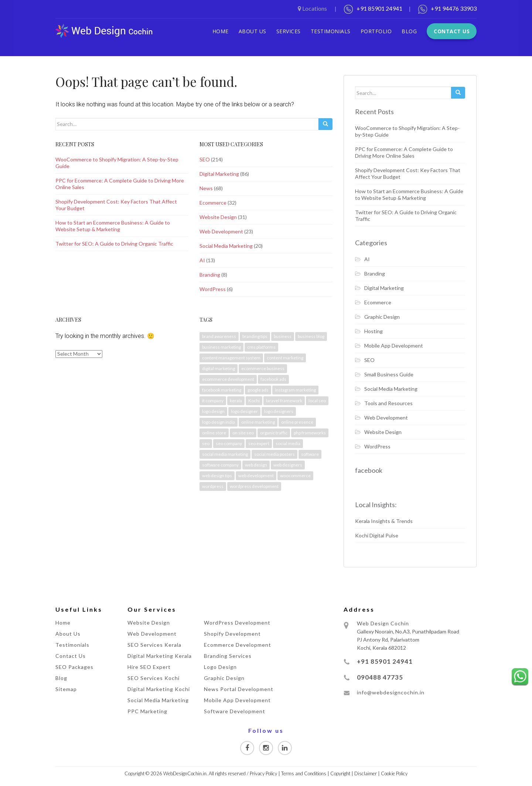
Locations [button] (313, 8)
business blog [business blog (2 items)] (311, 336)
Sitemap (66, 689)
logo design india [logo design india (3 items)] (219, 422)
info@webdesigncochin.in (391, 692)
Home (221, 31)
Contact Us (452, 31)
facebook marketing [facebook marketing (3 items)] (222, 390)
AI (202, 260)
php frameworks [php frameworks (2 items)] (310, 433)
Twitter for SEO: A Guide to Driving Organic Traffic (114, 244)
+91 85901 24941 (379, 8)
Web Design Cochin (383, 623)
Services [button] (289, 31)
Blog (409, 31)
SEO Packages (74, 667)
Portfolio (376, 31)
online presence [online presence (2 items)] (297, 422)
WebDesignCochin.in (185, 773)
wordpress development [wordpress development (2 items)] (254, 486)
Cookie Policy (394, 773)
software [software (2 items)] (310, 454)
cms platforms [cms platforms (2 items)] (261, 347)
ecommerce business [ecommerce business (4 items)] (263, 368)
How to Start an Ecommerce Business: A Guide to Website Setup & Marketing (113, 226)
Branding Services (228, 656)
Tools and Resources (388, 403)
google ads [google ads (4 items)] (258, 390)
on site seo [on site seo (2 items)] (243, 433)
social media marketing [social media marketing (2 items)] (225, 454)
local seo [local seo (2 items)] (317, 401)
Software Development (235, 711)
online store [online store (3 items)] (214, 433)
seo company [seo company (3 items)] (229, 443)
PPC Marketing (147, 711)
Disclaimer (366, 773)
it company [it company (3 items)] (213, 401)
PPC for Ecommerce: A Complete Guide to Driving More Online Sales (404, 152)
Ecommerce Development (238, 645)
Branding (210, 275)
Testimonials (331, 31)
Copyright (340, 773)
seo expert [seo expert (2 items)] (259, 443)
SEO (205, 159)
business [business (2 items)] (283, 336)
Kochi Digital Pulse (377, 535)
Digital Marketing (219, 174)
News (206, 188)
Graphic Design (382, 317)
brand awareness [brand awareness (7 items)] (219, 336)
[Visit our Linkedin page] (285, 748)
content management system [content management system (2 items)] (231, 358)
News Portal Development (239, 689)
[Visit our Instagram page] (266, 748)
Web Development (221, 231)
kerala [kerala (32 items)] (236, 401)
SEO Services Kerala (154, 645)
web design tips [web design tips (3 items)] (217, 476)
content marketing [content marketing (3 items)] (285, 358)
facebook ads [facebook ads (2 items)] (273, 379)
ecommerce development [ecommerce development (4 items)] (228, 379)
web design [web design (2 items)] (256, 465)
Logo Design (220, 667)
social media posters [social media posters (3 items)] (274, 454)
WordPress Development (237, 623)
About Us (253, 31)
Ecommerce (213, 203)
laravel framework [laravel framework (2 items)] (284, 401)
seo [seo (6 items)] (206, 443)
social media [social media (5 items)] (288, 443)
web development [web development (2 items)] (256, 476)
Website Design (218, 217)
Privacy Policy (263, 773)
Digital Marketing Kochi (159, 689)
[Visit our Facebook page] (247, 748)
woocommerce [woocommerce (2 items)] (295, 476)
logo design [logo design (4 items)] (213, 411)
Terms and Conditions (304, 773)
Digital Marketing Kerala (160, 656)
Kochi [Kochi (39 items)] (254, 401)
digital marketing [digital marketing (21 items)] (219, 368)
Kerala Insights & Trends (384, 521)
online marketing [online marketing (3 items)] (258, 422)
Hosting (374, 331)
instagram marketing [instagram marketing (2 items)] (295, 390)
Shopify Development (232, 634)
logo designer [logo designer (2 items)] (244, 411)
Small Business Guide (389, 374)
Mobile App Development (394, 346)
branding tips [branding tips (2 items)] (255, 336)
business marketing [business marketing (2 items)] (221, 347)
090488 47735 (380, 677)
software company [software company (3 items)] (220, 465)
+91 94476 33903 (454, 8)
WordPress (213, 289)
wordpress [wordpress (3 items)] (213, 486)
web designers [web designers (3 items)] (288, 465)
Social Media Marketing (226, 246)
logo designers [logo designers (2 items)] (279, 411)
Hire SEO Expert (149, 667)
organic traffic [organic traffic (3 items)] (274, 433)
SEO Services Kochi (154, 678)
